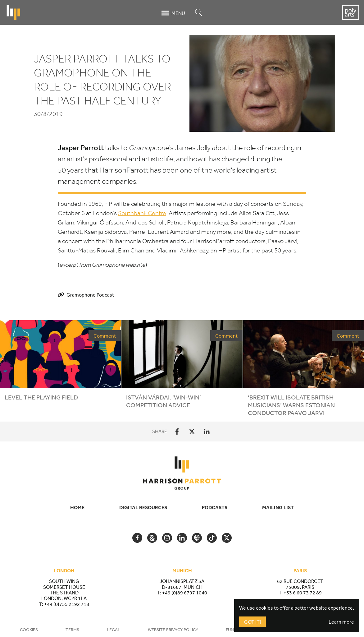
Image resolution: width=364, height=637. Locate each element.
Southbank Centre (142, 213)
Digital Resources (143, 507)
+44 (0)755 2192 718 (67, 604)
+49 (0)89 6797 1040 (185, 593)
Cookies (29, 630)
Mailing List (278, 507)
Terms (72, 630)
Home (77, 507)
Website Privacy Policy (173, 630)
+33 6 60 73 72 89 (303, 593)
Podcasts (215, 507)
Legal (114, 630)
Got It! (253, 622)
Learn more (341, 622)
